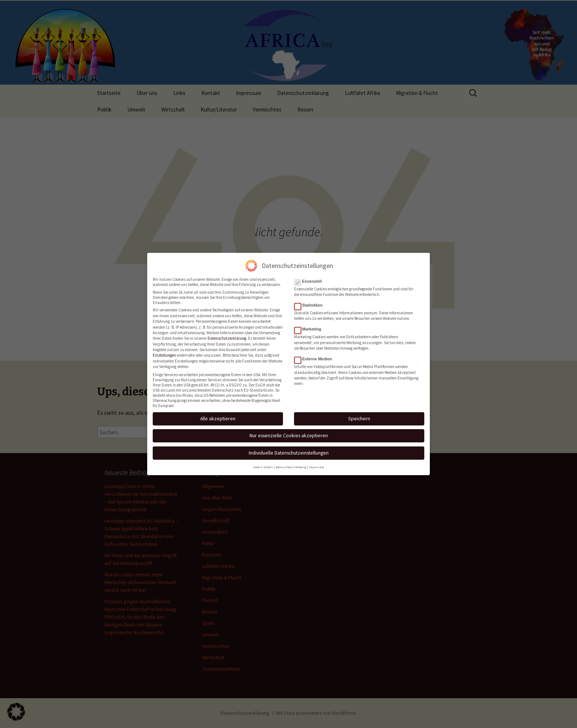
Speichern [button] (359, 417)
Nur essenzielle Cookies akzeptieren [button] (289, 434)
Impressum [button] (316, 466)
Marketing (310, 328)
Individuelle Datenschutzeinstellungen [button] (289, 451)
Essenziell (310, 280)
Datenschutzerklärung (227, 337)
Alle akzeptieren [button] (218, 417)
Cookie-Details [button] (263, 466)
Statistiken (311, 304)
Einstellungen (164, 354)
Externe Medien (315, 358)
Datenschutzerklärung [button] (291, 466)
